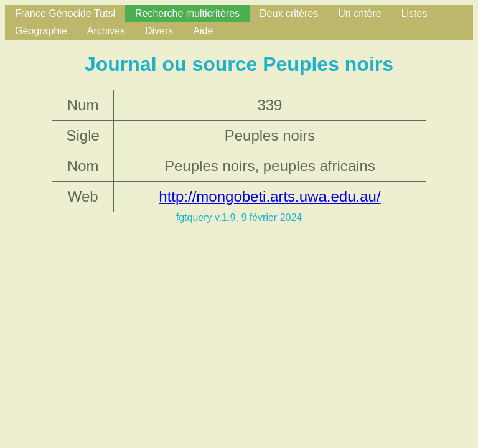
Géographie (41, 31)
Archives (106, 31)
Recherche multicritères (187, 13)
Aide (203, 31)
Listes (415, 13)
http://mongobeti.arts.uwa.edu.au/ (269, 196)
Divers (159, 31)
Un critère (359, 13)
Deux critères (289, 13)
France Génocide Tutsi (65, 13)
